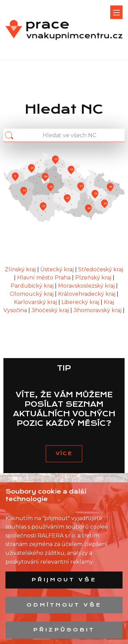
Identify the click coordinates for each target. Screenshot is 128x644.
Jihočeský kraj (51, 310)
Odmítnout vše (64, 605)
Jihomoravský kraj (98, 310)
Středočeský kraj (101, 269)
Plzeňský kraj (94, 278)
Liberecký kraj (81, 302)
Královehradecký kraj (87, 294)
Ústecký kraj (58, 269)
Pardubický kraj (33, 286)
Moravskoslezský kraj (87, 286)
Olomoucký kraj (32, 294)
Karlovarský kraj (36, 302)
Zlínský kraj (21, 269)
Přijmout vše (64, 580)
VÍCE (64, 453)
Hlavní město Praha (45, 278)
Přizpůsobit (64, 630)
